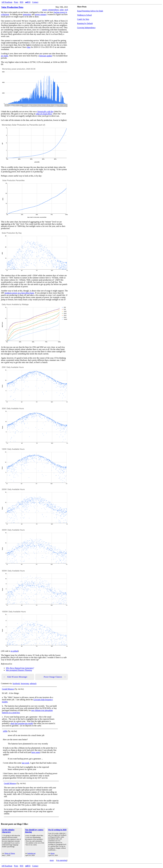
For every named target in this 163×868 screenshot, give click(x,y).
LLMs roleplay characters (8, 831)
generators (27, 14)
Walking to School (84, 15)
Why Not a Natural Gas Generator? (20, 668)
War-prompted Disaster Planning (19, 670)
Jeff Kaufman (7, 2)
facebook (16, 683)
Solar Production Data (12, 7)
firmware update (45, 56)
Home (53, 853)
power (45, 10)
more (52, 860)
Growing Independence (86, 28)
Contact (35, 2)
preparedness (53, 10)
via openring (62, 860)
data (29, 47)
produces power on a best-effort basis (19, 293)
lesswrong (25, 683)
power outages (41, 14)
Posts (16, 2)
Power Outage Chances (55, 677)
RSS (22, 2)
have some (36, 752)
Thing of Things (10, 853)
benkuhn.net (31, 853)
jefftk (5, 731)
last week (25, 763)
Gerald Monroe (8, 689)
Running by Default (85, 23)
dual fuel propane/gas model (22, 723)
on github (14, 651)
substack (33, 683)
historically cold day (46, 112)
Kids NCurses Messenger (15, 677)
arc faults (5, 56)
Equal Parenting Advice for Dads (90, 11)
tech (66, 10)
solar (62, 10)
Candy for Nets (83, 19)
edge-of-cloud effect (44, 114)
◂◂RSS (28, 2)
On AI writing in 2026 (57, 830)
